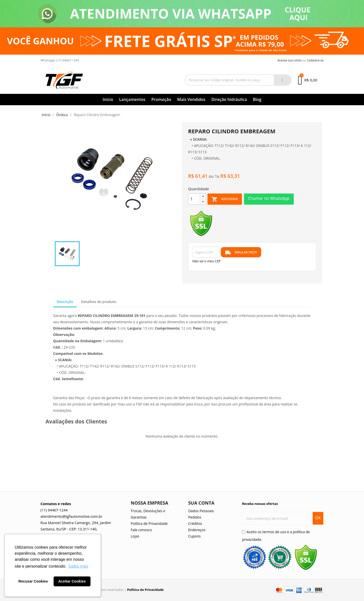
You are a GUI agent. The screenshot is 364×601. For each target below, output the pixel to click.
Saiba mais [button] (78, 566)
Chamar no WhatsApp (269, 198)
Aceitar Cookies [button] (72, 581)
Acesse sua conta (289, 60)
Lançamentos (132, 99)
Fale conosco (141, 530)
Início (108, 99)
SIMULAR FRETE (241, 253)
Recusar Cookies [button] (33, 581)
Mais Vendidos (191, 99)
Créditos (195, 523)
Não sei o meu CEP (207, 261)
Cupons (194, 536)
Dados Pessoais (201, 511)
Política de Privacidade (149, 523)
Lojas (135, 536)
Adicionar (225, 199)
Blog (257, 99)
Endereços (197, 530)
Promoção (161, 99)
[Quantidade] (194, 199)
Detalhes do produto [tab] (99, 302)
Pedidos (195, 517)
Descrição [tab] (65, 302)
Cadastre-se (315, 60)
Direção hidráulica (229, 99)
